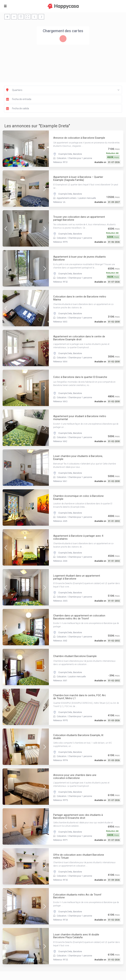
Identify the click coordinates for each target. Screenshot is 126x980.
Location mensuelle (87, 198)
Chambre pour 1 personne (80, 158)
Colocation (62, 158)
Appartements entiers (67, 198)
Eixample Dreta (65, 154)
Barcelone (77, 154)
